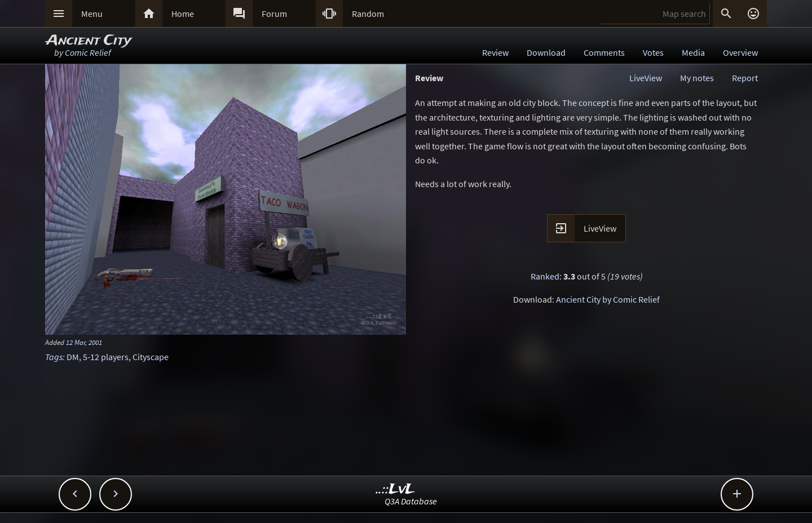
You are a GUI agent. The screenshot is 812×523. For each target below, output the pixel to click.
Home (183, 14)
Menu (92, 14)
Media (693, 52)
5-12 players (106, 357)
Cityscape (151, 357)
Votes (653, 52)
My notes (697, 78)
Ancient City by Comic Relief (608, 299)
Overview (740, 52)
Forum (274, 14)
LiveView (646, 78)
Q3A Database (411, 501)
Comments (604, 52)
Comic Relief (88, 52)
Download (546, 52)
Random (368, 14)
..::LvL (396, 489)
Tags (54, 357)
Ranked (545, 276)
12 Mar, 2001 (84, 342)
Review (495, 52)
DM (73, 357)
